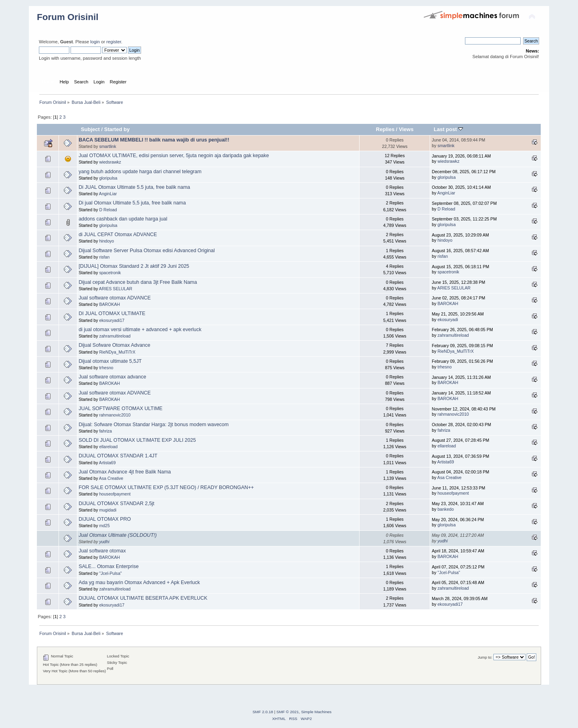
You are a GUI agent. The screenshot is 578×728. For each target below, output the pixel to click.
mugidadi (108, 510)
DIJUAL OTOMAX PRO (105, 519)
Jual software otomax (102, 551)
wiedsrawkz (110, 162)
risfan (104, 257)
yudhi (104, 542)
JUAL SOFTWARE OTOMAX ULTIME (120, 408)
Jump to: (485, 657)
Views (406, 129)
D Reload (108, 210)
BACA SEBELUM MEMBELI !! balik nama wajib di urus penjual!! (154, 140)
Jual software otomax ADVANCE (115, 298)
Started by (117, 129)
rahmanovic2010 (115, 415)
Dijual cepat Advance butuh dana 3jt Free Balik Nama (138, 282)
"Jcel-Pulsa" (110, 573)
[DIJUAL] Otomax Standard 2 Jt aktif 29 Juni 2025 (134, 266)
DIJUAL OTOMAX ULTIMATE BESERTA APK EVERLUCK (143, 598)
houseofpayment (115, 494)
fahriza (105, 431)
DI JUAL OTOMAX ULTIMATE (112, 313)
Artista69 (107, 463)
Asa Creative (111, 478)
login (95, 42)
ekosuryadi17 (112, 320)
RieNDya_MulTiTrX (117, 352)
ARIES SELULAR (116, 289)
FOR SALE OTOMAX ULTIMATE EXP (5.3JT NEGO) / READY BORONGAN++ (166, 487)
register (114, 42)
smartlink (107, 146)
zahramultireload (115, 336)
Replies (385, 129)
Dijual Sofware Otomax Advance (114, 345)
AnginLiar (108, 194)
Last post (449, 129)
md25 (104, 526)
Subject (90, 129)
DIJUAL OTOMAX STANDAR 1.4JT (118, 456)
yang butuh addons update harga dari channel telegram (140, 172)
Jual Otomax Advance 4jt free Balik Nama (125, 472)
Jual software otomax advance (112, 377)
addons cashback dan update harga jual (123, 219)
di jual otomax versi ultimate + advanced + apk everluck (140, 330)
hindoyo (106, 241)
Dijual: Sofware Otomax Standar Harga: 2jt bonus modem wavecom (154, 425)
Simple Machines (316, 712)
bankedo (446, 509)
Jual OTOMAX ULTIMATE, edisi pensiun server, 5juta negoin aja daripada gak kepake (174, 156)
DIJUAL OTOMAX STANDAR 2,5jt (116, 504)
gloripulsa (108, 178)
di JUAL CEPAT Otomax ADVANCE (118, 235)
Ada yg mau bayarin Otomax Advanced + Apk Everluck (139, 582)
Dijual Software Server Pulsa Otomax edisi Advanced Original (147, 251)
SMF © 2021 (288, 712)
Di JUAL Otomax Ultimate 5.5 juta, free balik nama (134, 187)
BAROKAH (109, 304)
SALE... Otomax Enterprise (109, 566)
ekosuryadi (448, 320)
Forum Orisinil (68, 17)
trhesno (106, 368)
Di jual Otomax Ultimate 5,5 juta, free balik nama (132, 203)
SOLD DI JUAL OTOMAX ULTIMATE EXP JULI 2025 (137, 440)
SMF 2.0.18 (263, 712)
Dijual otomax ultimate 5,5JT (110, 361)
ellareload (108, 447)
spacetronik (110, 273)
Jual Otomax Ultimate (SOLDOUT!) (118, 535)
